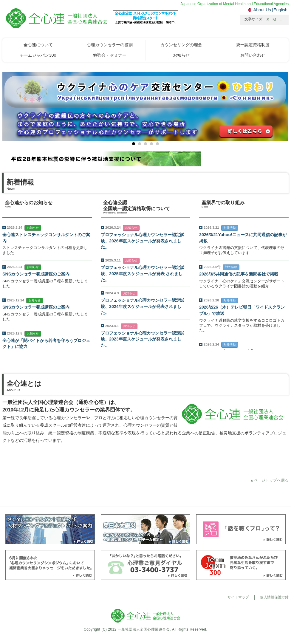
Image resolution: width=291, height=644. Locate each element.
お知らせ (181, 55)
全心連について (38, 45)
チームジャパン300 (38, 55)
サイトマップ (238, 597)
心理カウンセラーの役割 (110, 45)
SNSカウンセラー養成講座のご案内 (36, 274)
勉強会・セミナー (110, 55)
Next (7, 110)
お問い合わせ (253, 55)
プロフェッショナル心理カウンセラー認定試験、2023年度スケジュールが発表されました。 (143, 339)
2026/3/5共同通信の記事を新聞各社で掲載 (239, 274)
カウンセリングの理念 (181, 45)
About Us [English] (271, 10)
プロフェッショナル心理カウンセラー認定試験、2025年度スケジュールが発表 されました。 (143, 274)
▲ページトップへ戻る (269, 480)
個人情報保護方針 (274, 597)
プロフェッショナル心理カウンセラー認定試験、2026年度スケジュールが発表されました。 (143, 241)
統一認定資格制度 (253, 45)
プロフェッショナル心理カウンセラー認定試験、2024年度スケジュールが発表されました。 (143, 306)
